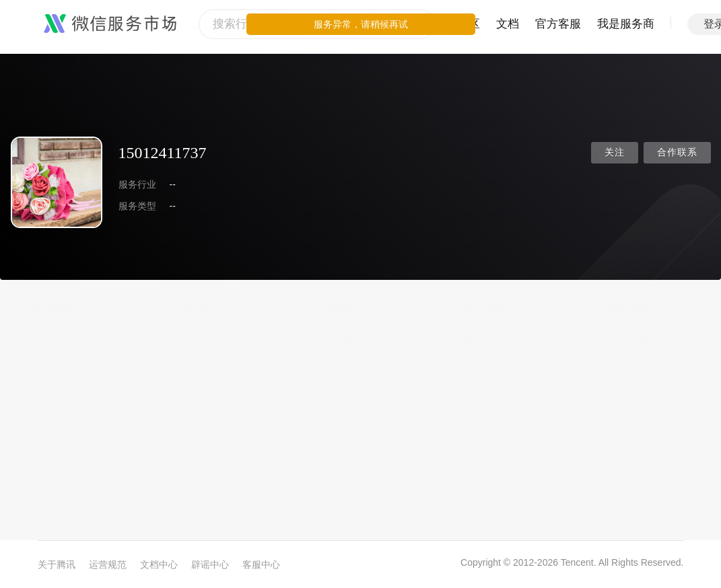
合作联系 (677, 152)
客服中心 (261, 564)
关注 (615, 152)
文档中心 (159, 564)
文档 (508, 24)
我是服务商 (626, 24)
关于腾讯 (57, 564)
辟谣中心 (210, 564)
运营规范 (108, 564)
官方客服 (558, 24)
